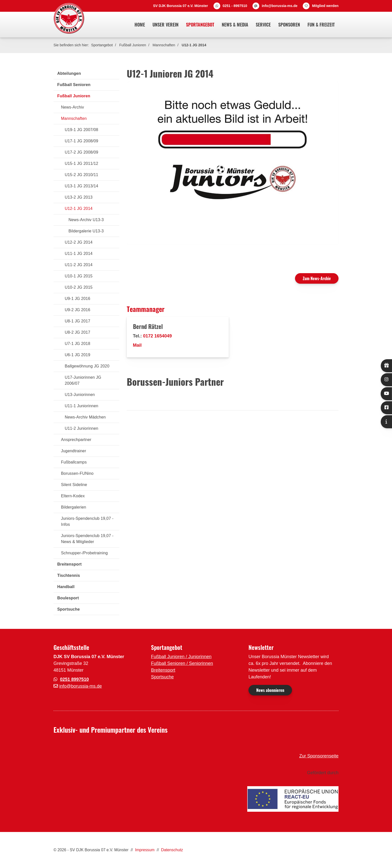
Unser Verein (165, 25)
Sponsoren (289, 25)
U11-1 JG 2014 (79, 254)
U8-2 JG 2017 (77, 332)
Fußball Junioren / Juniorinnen (181, 657)
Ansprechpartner (76, 440)
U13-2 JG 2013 (79, 197)
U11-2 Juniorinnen (81, 428)
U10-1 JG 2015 (79, 276)
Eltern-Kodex (73, 496)
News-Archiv (72, 107)
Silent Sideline (74, 485)
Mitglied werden (325, 6)
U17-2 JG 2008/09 (81, 152)
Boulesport (68, 598)
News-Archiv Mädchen (85, 417)
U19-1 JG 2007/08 (81, 130)
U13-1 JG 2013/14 (81, 186)
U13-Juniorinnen (80, 395)
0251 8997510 (74, 679)
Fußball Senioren (74, 85)
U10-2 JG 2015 (79, 287)
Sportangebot (200, 25)
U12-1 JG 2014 (194, 45)
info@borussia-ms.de (280, 6)
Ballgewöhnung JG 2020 (87, 366)
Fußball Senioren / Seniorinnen (182, 663)
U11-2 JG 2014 (79, 265)
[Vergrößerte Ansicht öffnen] (233, 163)
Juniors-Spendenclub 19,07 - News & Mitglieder (87, 539)
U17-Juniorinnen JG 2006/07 (83, 380)
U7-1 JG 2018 (77, 344)
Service (263, 25)
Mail (137, 345)
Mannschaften (164, 45)
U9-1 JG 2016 (77, 299)
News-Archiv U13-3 (86, 220)
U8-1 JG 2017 (77, 321)
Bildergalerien (74, 507)
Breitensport (69, 564)
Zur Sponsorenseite (319, 756)
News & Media (235, 25)
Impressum (145, 850)
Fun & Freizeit (321, 25)
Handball (66, 587)
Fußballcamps (74, 462)
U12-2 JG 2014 (79, 242)
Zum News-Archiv (317, 278)
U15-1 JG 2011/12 (81, 163)
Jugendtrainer (73, 451)
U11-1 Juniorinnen (81, 406)
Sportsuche (68, 609)
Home (140, 25)
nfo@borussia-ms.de (81, 686)
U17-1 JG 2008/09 (81, 141)
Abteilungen (69, 73)
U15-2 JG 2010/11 (81, 175)
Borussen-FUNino (77, 473)
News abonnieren (270, 690)
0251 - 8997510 (235, 6)
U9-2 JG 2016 (77, 310)
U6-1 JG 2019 (77, 355)
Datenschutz (172, 850)
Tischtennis (69, 575)
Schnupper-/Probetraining (84, 553)
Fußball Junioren (133, 45)
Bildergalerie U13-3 (86, 231)
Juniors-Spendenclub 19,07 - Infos (87, 521)
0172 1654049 (157, 336)
